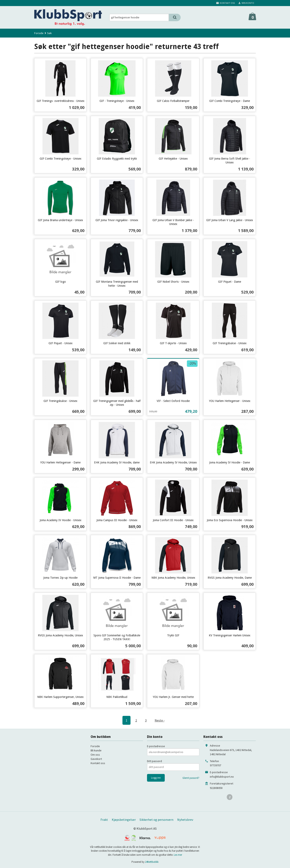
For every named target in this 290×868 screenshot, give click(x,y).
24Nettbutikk (152, 862)
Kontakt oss (98, 763)
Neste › (159, 720)
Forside (39, 33)
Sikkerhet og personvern (156, 820)
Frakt (104, 820)
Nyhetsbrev (185, 820)
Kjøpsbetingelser (124, 820)
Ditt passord (154, 761)
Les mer (178, 855)
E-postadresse (156, 746)
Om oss (95, 755)
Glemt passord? (191, 778)
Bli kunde (96, 750)
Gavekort (96, 759)
